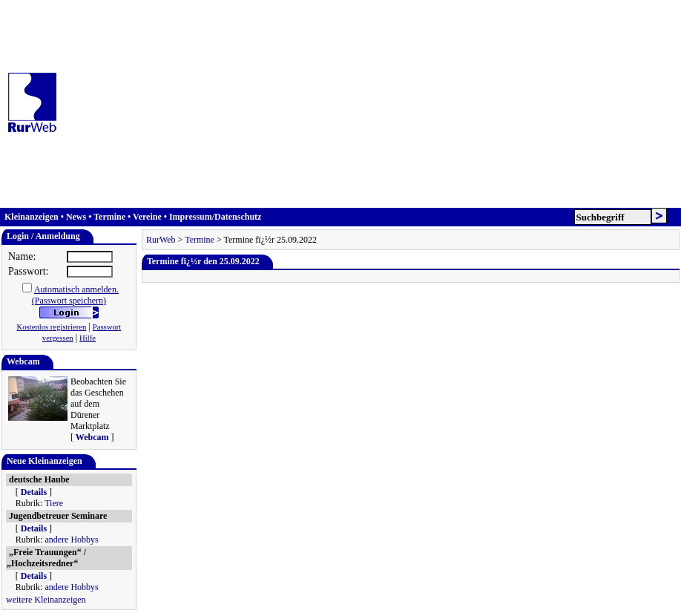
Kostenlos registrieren (52, 327)
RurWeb (161, 240)
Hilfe (88, 338)
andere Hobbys (71, 540)
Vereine (147, 217)
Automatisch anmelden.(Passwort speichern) (75, 295)
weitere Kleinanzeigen (46, 600)
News (76, 217)
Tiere (54, 503)
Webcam (92, 437)
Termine (109, 217)
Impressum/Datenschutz (215, 217)
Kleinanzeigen (32, 217)
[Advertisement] (372, 104)
